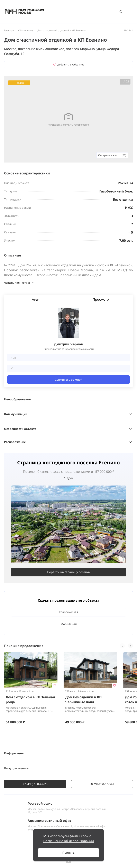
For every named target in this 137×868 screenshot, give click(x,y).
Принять (68, 853)
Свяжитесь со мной (69, 380)
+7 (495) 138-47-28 (35, 784)
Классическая (68, 612)
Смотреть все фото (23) (112, 155)
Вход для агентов (16, 768)
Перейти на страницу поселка (68, 572)
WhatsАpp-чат (102, 784)
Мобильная (69, 624)
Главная (9, 30)
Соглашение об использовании (69, 841)
